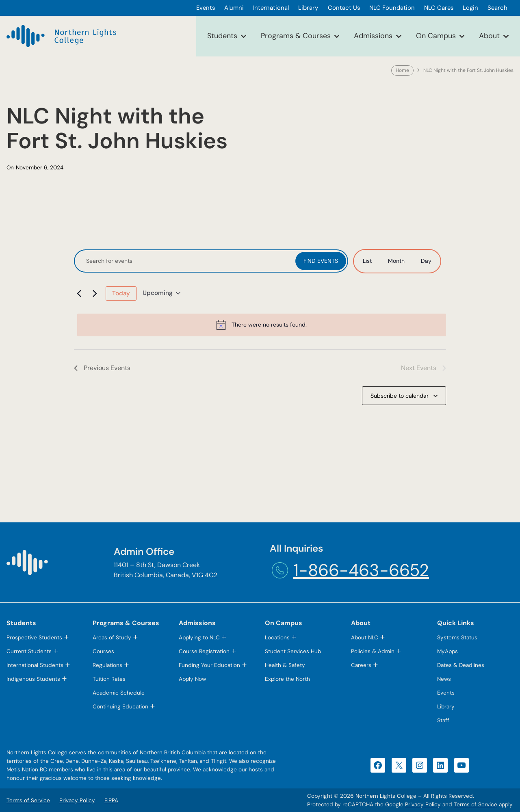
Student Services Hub (293, 651)
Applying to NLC (199, 638)
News (444, 679)
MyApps (447, 651)
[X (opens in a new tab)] (399, 765)
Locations (277, 638)
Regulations (107, 665)
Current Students (29, 651)
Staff (443, 720)
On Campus (436, 36)
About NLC (365, 638)
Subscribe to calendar (400, 396)
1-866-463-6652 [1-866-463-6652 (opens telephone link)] (361, 570)
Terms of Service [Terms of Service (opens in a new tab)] (476, 804)
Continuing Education (120, 707)
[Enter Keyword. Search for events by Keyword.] (186, 261)
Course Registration (204, 651)
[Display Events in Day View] (426, 261)
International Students (35, 665)
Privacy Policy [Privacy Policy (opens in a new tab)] (423, 804)
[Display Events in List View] (367, 261)
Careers (361, 665)
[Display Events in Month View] (396, 261)
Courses (103, 651)
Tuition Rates (109, 679)
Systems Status (457, 638)
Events (446, 693)
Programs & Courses (296, 36)
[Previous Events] (79, 293)
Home (402, 70)
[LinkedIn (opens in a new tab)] (440, 765)
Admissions (373, 36)
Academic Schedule (119, 693)
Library (446, 707)
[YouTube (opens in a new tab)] (461, 765)
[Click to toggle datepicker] (161, 293)
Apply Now (192, 679)
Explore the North (287, 679)
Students (222, 36)
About (489, 36)
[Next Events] (95, 293)
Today (121, 293)
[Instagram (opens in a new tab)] (420, 765)
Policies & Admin (373, 651)
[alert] (262, 325)
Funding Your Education (209, 665)
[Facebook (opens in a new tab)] (378, 765)
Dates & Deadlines (461, 665)
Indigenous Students (33, 679)
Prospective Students (34, 638)
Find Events (321, 261)
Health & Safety (285, 665)
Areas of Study (112, 638)
